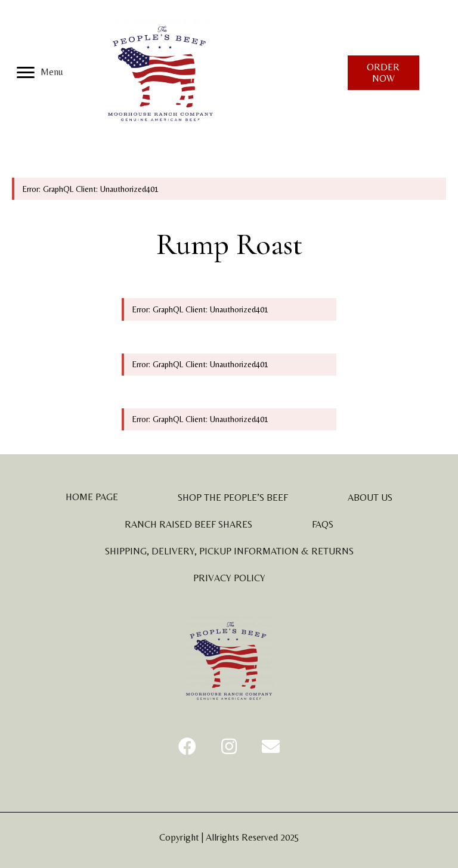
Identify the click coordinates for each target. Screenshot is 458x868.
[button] (187, 746)
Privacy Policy (229, 578)
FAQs (323, 524)
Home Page (92, 497)
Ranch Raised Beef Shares (188, 524)
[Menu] (40, 73)
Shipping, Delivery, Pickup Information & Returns (229, 551)
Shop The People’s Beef (233, 497)
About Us (370, 497)
